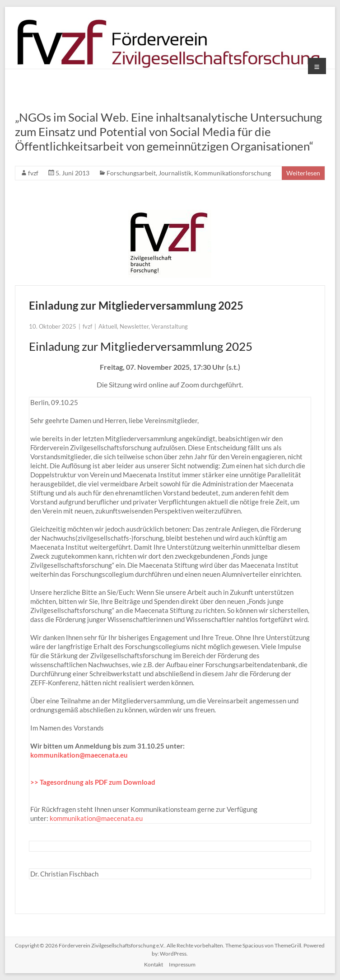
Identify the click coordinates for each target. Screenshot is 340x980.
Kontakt (154, 964)
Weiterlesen (303, 173)
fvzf (33, 173)
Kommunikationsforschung (233, 173)
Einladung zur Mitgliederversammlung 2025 (136, 305)
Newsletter (134, 326)
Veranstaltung (170, 326)
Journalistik (175, 173)
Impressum (182, 964)
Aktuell (108, 326)
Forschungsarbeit (131, 173)
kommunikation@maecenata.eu (79, 755)
